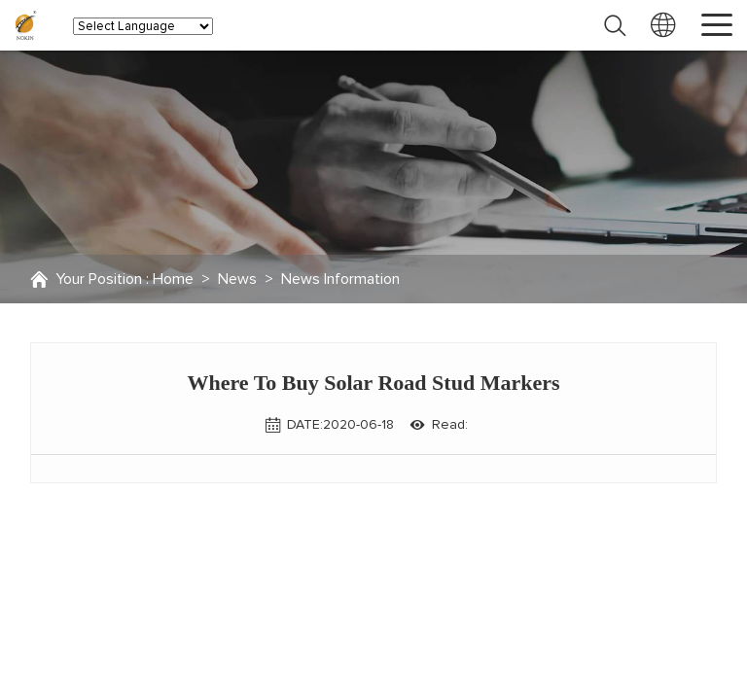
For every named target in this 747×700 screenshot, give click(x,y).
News (237, 279)
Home (173, 279)
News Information (340, 279)
